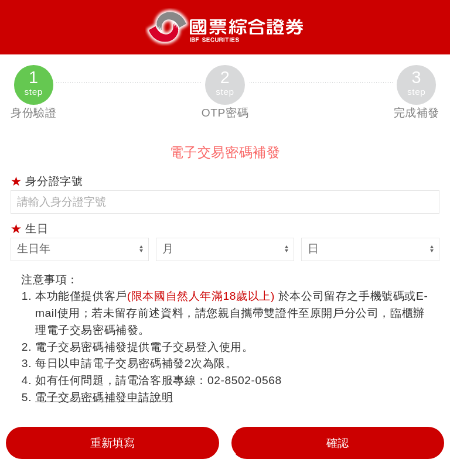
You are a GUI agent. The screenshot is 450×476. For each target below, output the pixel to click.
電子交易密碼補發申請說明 (104, 397)
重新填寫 (112, 443)
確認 (337, 443)
